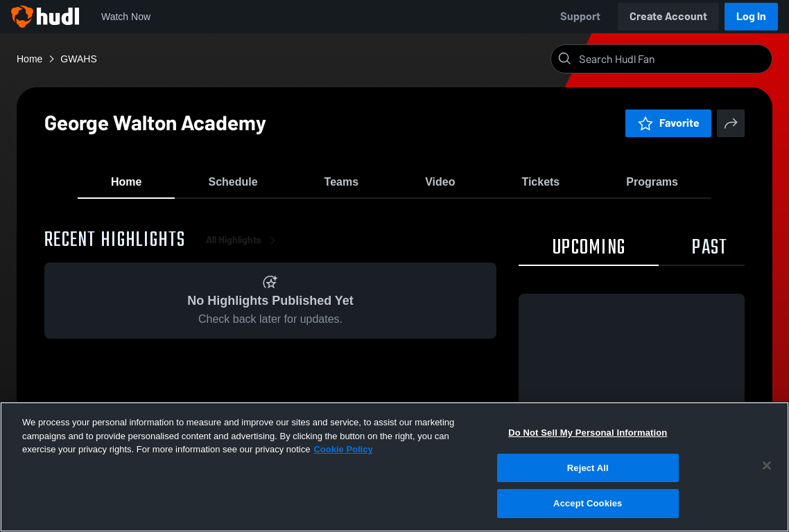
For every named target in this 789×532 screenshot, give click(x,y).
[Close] (767, 465)
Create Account (668, 16)
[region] (394, 467)
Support (580, 16)
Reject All (588, 468)
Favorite (668, 123)
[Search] (673, 59)
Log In (751, 16)
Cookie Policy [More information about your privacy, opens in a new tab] (343, 449)
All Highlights (243, 249)
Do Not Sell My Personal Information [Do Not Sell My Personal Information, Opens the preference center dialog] (588, 433)
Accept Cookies (588, 503)
